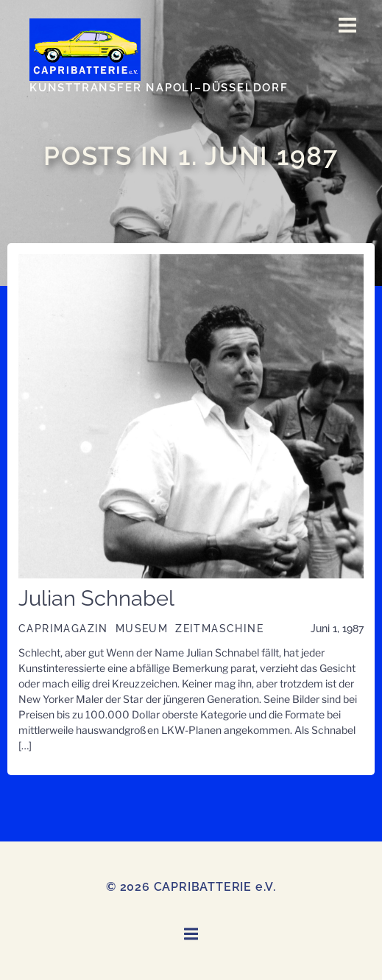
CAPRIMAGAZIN (63, 629)
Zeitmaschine (219, 629)
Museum (142, 629)
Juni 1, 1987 (337, 629)
